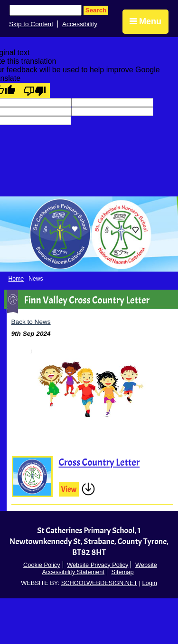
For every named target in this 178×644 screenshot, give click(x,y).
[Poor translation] (35, 90)
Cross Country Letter (99, 462)
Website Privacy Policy (98, 565)
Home (16, 279)
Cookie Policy (42, 565)
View (69, 489)
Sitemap (123, 572)
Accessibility (80, 24)
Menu (145, 21)
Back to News (31, 322)
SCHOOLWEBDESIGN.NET (99, 583)
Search (96, 10)
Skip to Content (31, 24)
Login (149, 583)
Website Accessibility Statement (99, 568)
